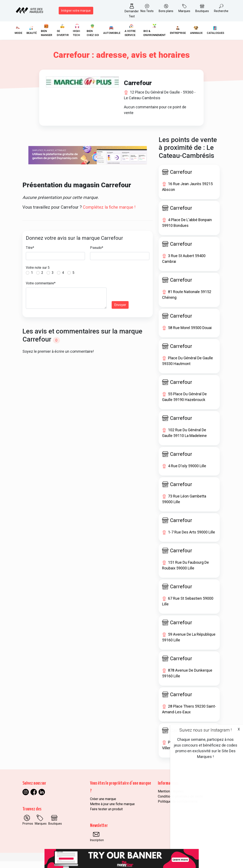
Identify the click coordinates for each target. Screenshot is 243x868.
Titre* (30, 254)
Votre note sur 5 (38, 274)
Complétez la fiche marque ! (109, 214)
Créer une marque (103, 806)
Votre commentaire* (41, 290)
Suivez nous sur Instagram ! (206, 730)
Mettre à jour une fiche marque (112, 811)
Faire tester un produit (106, 816)
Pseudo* (97, 254)
